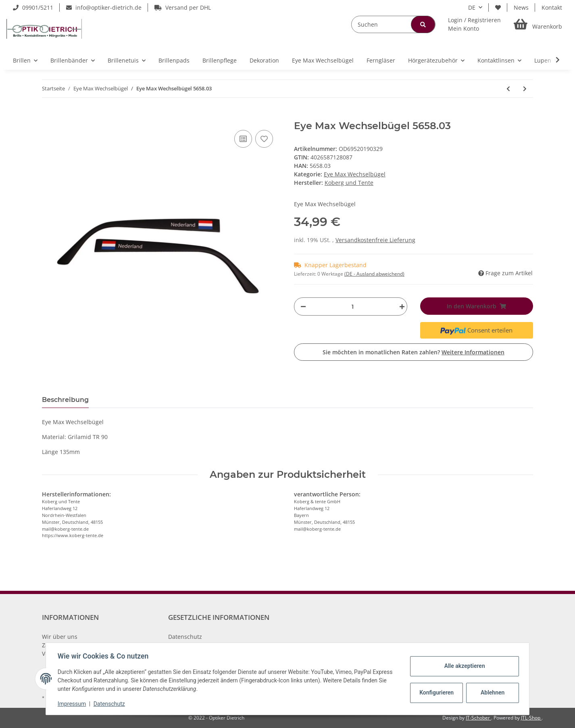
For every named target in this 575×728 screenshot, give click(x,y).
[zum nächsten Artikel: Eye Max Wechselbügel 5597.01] (525, 89)
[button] (474, 24)
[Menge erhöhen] (400, 306)
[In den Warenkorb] (48, 116)
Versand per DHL (183, 7)
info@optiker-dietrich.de (104, 7)
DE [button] (472, 7)
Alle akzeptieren (463, 666)
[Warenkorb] (538, 24)
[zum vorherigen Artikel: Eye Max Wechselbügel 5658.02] (508, 89)
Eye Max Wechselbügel (355, 174)
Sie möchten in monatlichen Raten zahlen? (414, 352)
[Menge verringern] (303, 306)
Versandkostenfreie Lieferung (375, 240)
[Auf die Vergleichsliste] (243, 139)
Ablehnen (491, 692)
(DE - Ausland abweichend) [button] (374, 274)
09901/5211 (33, 7)
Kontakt (552, 7)
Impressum (73, 704)
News (521, 7)
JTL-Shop (531, 718)
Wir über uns (60, 637)
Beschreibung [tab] (65, 400)
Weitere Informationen (473, 352)
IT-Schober (478, 718)
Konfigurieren (436, 692)
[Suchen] (393, 24)
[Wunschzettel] (498, 7)
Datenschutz (185, 637)
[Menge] (353, 306)
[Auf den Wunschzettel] (264, 139)
